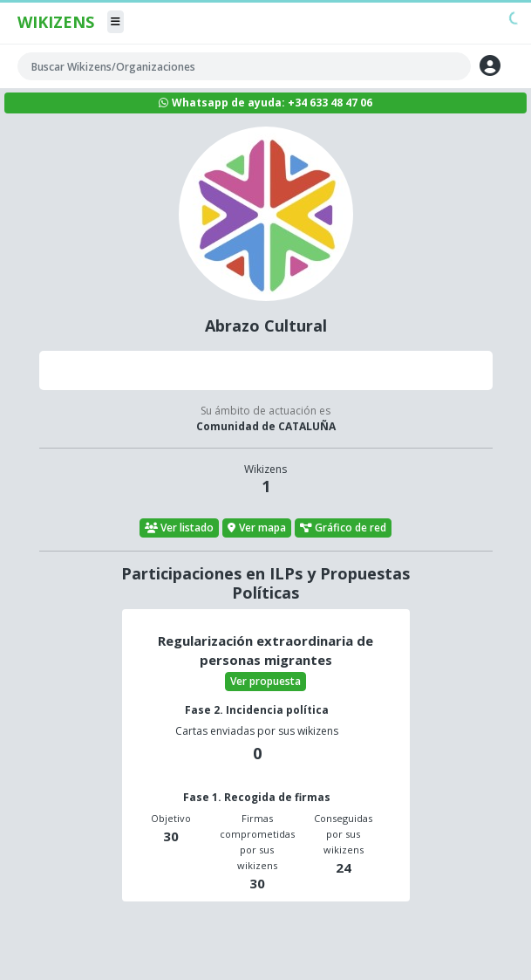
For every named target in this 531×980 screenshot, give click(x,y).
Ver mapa (257, 528)
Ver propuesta (265, 681)
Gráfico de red (344, 528)
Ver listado (180, 528)
